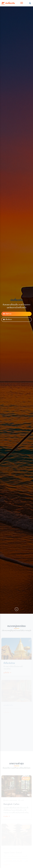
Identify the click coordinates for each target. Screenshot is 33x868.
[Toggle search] (30, 3)
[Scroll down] (17, 609)
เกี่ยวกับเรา (8, 319)
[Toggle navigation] (22, 3)
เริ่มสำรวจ (7, 314)
